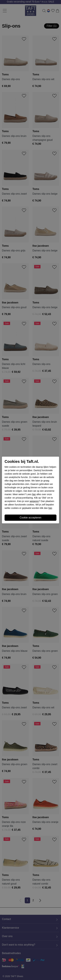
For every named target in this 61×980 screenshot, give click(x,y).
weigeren (34, 501)
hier (34, 494)
